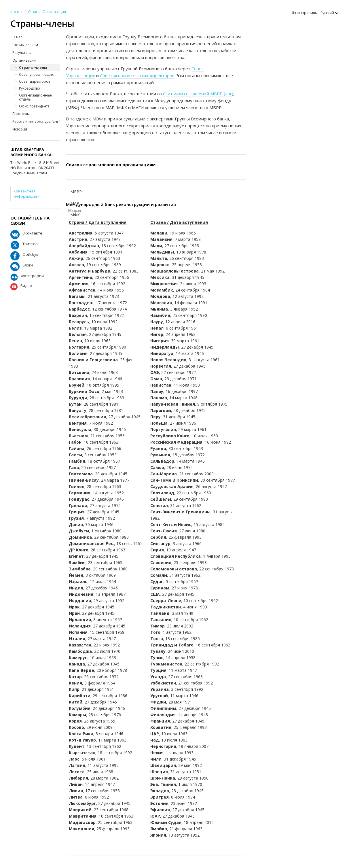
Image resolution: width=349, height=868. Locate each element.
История (20, 129)
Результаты (22, 53)
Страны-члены (33, 68)
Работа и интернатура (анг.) (36, 121)
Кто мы (16, 12)
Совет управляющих (36, 74)
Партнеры (21, 114)
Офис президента (34, 106)
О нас (33, 12)
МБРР (76, 192)
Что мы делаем (25, 45)
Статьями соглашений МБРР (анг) (198, 94)
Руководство (30, 88)
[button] (327, 13)
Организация (54, 12)
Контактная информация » (26, 194)
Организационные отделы (35, 97)
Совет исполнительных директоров (137, 75)
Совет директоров (35, 81)
